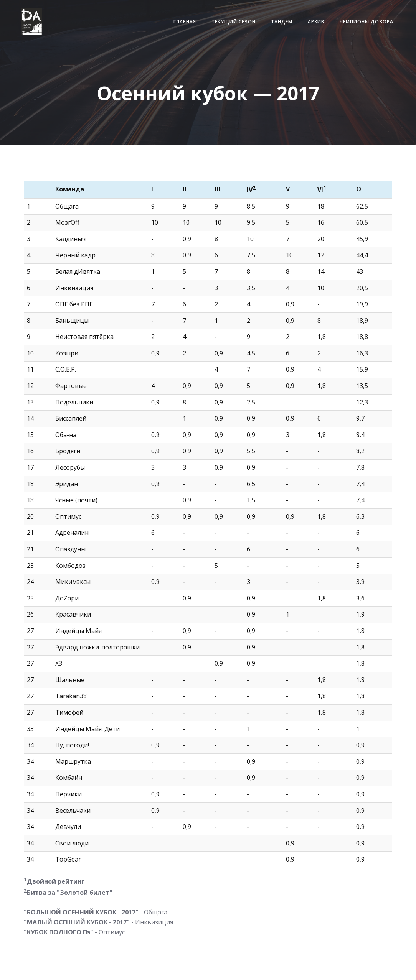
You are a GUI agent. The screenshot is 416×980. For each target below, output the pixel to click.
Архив (306, 27)
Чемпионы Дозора (357, 27)
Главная (175, 27)
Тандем (272, 27)
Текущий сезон (224, 27)
